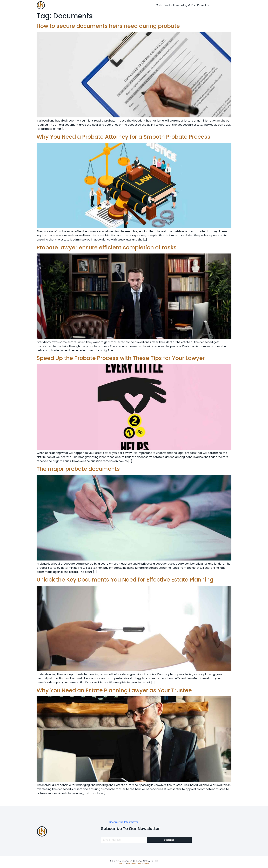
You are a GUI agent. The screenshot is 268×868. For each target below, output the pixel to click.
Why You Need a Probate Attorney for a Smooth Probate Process (123, 137)
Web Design (132, 863)
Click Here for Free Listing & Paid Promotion (183, 5)
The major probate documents (78, 469)
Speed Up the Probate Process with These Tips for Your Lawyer (121, 358)
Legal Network (143, 863)
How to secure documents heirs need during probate (108, 26)
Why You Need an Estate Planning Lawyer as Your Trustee (114, 690)
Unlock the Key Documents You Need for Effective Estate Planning (125, 580)
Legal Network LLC (147, 861)
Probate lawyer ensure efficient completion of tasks (107, 247)
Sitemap (123, 863)
